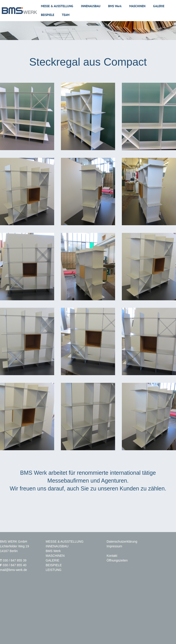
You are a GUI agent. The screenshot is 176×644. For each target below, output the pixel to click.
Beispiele (48, 15)
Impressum (114, 546)
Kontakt (112, 556)
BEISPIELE (54, 565)
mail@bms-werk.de (13, 570)
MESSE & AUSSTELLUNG (65, 541)
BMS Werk (115, 6)
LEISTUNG (53, 570)
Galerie (159, 6)
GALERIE (52, 560)
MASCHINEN (55, 556)
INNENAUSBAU (57, 546)
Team (66, 15)
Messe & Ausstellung (57, 6)
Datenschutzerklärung (122, 541)
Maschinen (137, 6)
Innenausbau (91, 6)
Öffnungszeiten (117, 560)
